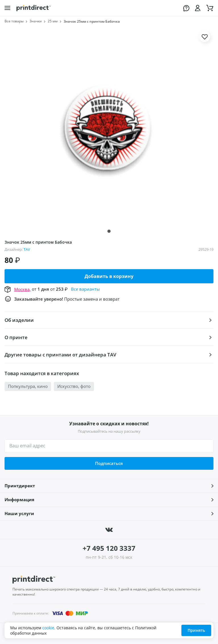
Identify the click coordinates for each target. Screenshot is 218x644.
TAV (27, 249)
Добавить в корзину (109, 276)
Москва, (22, 289)
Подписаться (109, 463)
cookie (48, 628)
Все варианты (85, 289)
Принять (196, 630)
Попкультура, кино (28, 386)
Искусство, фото (74, 386)
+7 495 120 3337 (109, 548)
